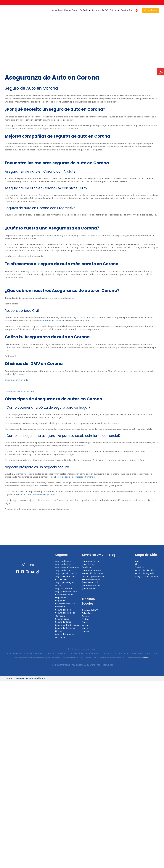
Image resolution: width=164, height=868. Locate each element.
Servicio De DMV (81, 10)
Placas (85, 628)
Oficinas (114, 10)
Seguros (96, 10)
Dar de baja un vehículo (93, 576)
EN (131, 10)
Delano (85, 616)
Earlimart (86, 619)
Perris (85, 622)
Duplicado (87, 567)
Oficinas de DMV (90, 610)
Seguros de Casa (63, 564)
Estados (124, 10)
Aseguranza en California (147, 576)
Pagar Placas (64, 10)
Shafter (86, 631)
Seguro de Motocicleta (66, 592)
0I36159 (146, 658)
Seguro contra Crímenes (67, 625)
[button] (160, 71)
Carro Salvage (89, 564)
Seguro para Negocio (65, 582)
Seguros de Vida (63, 570)
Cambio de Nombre (91, 570)
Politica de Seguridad (145, 573)
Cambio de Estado (91, 561)
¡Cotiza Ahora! (150, 10)
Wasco (85, 625)
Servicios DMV (93, 555)
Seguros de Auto (63, 561)
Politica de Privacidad (145, 570)
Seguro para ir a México (66, 573)
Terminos (140, 567)
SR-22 (58, 586)
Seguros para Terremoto (67, 567)
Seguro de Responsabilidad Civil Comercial (65, 604)
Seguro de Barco (63, 610)
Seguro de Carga (63, 622)
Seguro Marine (62, 619)
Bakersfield (87, 613)
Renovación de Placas (92, 573)
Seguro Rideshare (63, 589)
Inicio (54, 10)
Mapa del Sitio (146, 555)
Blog (112, 555)
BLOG (105, 10)
